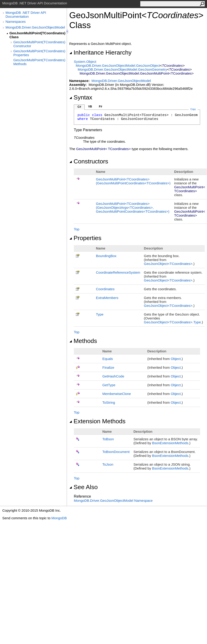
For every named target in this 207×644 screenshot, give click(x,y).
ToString (109, 402)
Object (176, 359)
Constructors (89, 161)
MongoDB (59, 518)
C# (79, 107)
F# (101, 107)
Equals (108, 359)
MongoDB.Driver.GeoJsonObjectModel (35, 27)
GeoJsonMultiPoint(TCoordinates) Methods (39, 62)
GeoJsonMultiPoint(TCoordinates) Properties (39, 53)
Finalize (108, 367)
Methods (83, 341)
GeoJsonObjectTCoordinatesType (172, 322)
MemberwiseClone (117, 394)
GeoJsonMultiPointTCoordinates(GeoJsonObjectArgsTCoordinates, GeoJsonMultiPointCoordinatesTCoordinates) (133, 207)
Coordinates (105, 289)
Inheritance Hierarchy (100, 52)
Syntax (81, 97)
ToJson (108, 464)
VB (90, 107)
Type (100, 314)
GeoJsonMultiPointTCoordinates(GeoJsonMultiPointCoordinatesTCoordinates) (133, 181)
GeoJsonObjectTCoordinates (168, 264)
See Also (83, 487)
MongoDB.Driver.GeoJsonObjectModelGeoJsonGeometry (122, 69)
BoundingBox (106, 256)
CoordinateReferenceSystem (118, 272)
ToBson (108, 439)
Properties (85, 238)
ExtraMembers (107, 298)
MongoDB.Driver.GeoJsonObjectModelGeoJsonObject (118, 65)
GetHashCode (113, 376)
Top (77, 229)
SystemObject (85, 62)
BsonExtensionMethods (170, 443)
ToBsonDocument (116, 452)
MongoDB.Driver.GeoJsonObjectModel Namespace (113, 500)
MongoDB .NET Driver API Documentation (26, 15)
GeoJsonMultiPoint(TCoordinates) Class (37, 35)
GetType (109, 385)
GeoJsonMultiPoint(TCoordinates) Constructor (39, 44)
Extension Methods (97, 421)
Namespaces (16, 22)
